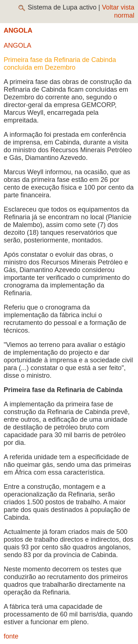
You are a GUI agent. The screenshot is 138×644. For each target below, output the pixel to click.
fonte (11, 636)
